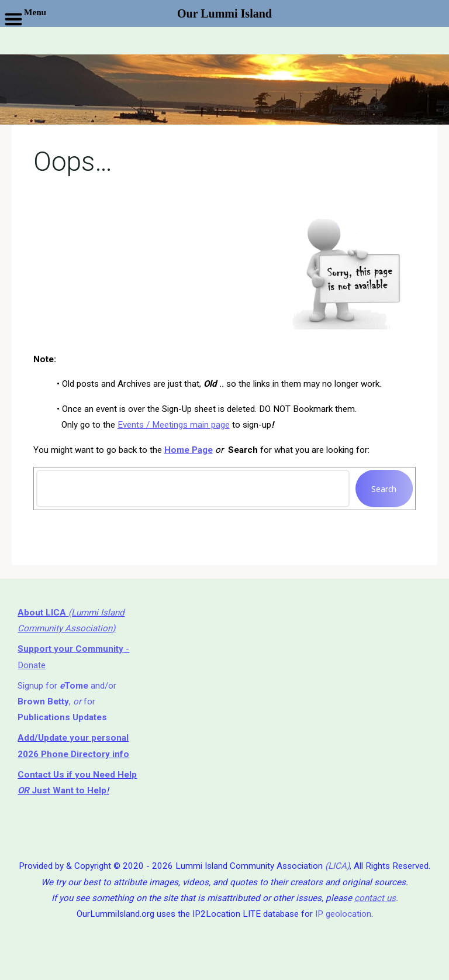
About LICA (43, 613)
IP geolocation (343, 914)
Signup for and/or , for (67, 702)
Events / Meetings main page (174, 425)
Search (384, 488)
